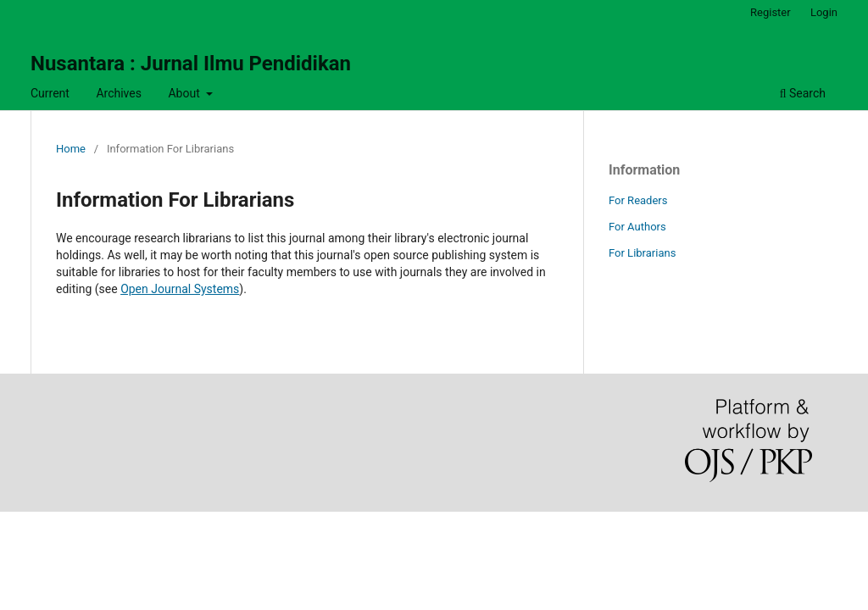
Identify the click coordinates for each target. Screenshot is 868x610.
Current (50, 93)
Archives (119, 93)
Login (824, 12)
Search (803, 93)
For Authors (637, 227)
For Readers (638, 200)
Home (71, 149)
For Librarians (642, 253)
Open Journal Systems (180, 289)
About (185, 93)
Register (771, 12)
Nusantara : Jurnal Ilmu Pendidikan (191, 64)
